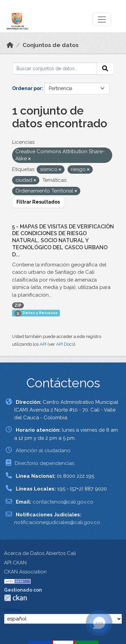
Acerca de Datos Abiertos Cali (40, 553)
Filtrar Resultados (38, 202)
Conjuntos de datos (51, 45)
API (43, 344)
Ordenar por (27, 88)
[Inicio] (10, 45)
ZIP (18, 305)
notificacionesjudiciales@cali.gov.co (57, 522)
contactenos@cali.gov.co (63, 502)
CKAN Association (25, 572)
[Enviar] (105, 69)
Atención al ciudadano (43, 450)
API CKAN (15, 563)
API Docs (65, 344)
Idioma (12, 610)
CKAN (15, 598)
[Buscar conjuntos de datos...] (54, 69)
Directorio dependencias (45, 463)
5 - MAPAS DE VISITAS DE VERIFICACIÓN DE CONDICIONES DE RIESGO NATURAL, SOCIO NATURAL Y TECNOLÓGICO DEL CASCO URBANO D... (63, 241)
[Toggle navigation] (102, 19)
